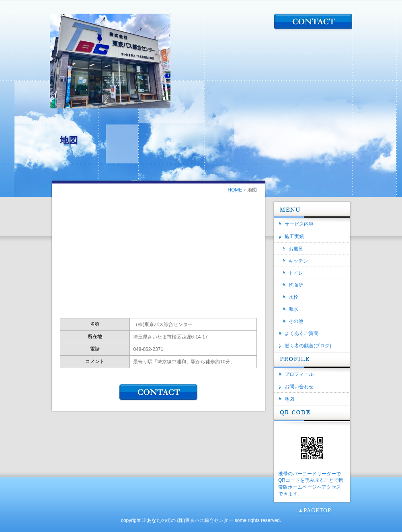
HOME (235, 190)
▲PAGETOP (315, 511)
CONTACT (313, 22)
